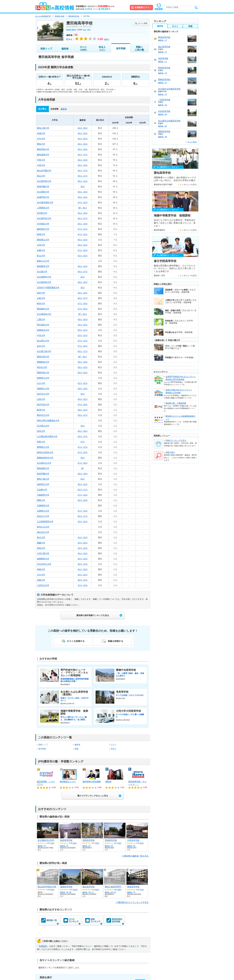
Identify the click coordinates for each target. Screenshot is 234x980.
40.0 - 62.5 (83, 399)
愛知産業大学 (43, 468)
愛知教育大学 (43, 266)
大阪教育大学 (43, 495)
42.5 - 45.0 (83, 522)
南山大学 (41, 176)
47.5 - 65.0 (83, 303)
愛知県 (69, 30)
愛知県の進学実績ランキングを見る (93, 615)
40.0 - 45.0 (83, 282)
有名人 (114, 749)
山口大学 (41, 383)
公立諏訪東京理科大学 (47, 436)
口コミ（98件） (83, 48)
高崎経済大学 (43, 330)
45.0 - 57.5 (83, 176)
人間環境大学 (43, 208)
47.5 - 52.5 (83, 202)
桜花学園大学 (43, 474)
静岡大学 (41, 234)
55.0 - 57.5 (83, 351)
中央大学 (41, 335)
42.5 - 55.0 (83, 139)
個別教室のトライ (68, 782)
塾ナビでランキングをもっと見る (93, 796)
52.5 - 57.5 (83, 490)
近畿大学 (41, 250)
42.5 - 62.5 (83, 256)
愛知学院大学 (43, 149)
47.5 (82, 442)
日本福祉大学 (43, 224)
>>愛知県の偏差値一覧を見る (135, 856)
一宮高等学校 (164, 100)
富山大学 (41, 256)
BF (83, 468)
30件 (119, 890)
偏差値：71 (162, 52)
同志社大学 (42, 367)
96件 (97, 890)
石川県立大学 (43, 426)
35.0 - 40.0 (83, 165)
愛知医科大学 (43, 309)
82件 (75, 843)
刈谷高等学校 (164, 111)
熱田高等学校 (66, 840)
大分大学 (41, 575)
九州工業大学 (43, 553)
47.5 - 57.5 (83, 447)
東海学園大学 (43, 187)
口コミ (114, 745)
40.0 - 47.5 (83, 436)
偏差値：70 (162, 73)
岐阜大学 (41, 303)
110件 (75, 890)
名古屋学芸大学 (44, 218)
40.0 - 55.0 (83, 128)
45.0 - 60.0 (83, 325)
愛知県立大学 (43, 240)
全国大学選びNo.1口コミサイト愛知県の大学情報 (179, 391)
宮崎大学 (41, 580)
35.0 (82, 187)
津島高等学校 (88, 840)
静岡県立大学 (43, 447)
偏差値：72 (131, 892)
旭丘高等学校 (88, 887)
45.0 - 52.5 (83, 133)
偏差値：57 (42, 846)
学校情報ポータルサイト (95, 6)
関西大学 (41, 500)
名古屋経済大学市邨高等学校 (51, 840)
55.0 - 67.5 (83, 415)
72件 (52, 843)
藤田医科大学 (43, 229)
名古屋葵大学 (43, 192)
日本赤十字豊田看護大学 (48, 288)
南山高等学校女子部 (47, 887)
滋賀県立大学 (43, 484)
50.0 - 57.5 (83, 516)
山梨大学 (41, 298)
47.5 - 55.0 (83, 452)
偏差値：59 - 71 (88, 892)
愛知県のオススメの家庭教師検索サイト (181, 418)
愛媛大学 (41, 543)
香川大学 (41, 537)
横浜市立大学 (43, 415)
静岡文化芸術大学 (45, 452)
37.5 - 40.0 (83, 585)
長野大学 (41, 442)
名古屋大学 (42, 272)
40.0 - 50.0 (83, 144)
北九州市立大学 (44, 564)
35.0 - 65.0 (83, 245)
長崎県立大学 (43, 389)
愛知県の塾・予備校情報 (176, 403)
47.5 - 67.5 (83, 229)
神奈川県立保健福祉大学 (48, 420)
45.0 (82, 426)
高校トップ (46, 49)
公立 (85, 30)
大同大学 (41, 165)
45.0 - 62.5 (83, 293)
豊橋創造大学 (43, 362)
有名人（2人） (102, 48)
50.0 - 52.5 (83, 330)
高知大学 (41, 548)
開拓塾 (108, 782)
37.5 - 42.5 (83, 341)
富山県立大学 (43, 341)
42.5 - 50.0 (83, 559)
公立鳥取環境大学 (45, 522)
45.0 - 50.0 (83, 553)
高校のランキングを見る (176, 440)
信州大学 (41, 431)
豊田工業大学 (43, 479)
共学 (89, 30)
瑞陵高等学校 (66, 887)
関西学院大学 (43, 373)
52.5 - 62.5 (83, 335)
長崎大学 (41, 569)
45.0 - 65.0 (83, 319)
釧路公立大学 (43, 261)
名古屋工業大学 (44, 351)
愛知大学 (41, 144)
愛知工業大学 (43, 128)
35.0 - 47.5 (83, 155)
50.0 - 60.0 (83, 373)
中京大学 (41, 139)
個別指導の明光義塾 (92, 782)
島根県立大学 (43, 378)
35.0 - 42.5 (83, 197)
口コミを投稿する (76, 641)
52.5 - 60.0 (83, 500)
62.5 (82, 479)
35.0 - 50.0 (83, 160)
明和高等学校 (164, 68)
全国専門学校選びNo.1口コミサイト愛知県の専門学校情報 (181, 378)
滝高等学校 (163, 58)
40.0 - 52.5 (83, 410)
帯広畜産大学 (43, 325)
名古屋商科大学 (44, 277)
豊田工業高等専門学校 (115, 887)
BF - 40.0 (82, 208)
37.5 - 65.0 (83, 250)
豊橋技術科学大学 (45, 458)
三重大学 (41, 319)
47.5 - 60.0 (83, 405)
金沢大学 (41, 346)
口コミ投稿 (143, 23)
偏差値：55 (109, 846)
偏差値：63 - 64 (110, 892)
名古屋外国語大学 (45, 202)
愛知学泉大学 (43, 357)
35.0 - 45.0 (83, 149)
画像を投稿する (115, 641)
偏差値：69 (162, 105)
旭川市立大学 (43, 394)
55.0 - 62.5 (83, 367)
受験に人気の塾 (139, 48)
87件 (142, 843)
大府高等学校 (133, 840)
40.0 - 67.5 (83, 298)
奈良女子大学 (43, 516)
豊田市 (74, 30)
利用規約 (43, 946)
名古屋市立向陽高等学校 (169, 89)
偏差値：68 (162, 114)
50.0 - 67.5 (83, 272)
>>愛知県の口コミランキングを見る (132, 902)
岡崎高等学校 (164, 80)
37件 (52, 890)
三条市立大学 (43, 585)
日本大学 (41, 245)
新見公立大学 (43, 527)
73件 (119, 843)
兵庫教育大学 (43, 506)
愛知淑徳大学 (43, 155)
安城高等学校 (111, 840)
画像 (76, 749)
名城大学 (41, 133)
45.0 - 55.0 (83, 240)
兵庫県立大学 (43, 511)
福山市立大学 (43, 532)
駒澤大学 (41, 410)
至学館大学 (42, 213)
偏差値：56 (64, 846)
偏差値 (65, 49)
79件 (97, 843)
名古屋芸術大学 (44, 314)
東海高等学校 (133, 887)
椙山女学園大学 (44, 171)
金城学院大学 (43, 197)
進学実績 (121, 48)
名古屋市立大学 (44, 463)
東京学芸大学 (43, 405)
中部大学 (41, 160)
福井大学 (41, 293)
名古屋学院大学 (44, 181)
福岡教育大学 (43, 559)
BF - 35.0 (82, 357)
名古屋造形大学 (44, 282)
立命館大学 (42, 490)
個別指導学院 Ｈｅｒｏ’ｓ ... (137, 783)
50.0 (82, 394)
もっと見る (192, 142)
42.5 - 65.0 (83, 543)
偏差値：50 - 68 (66, 892)
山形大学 (41, 399)
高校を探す (170, 452)
